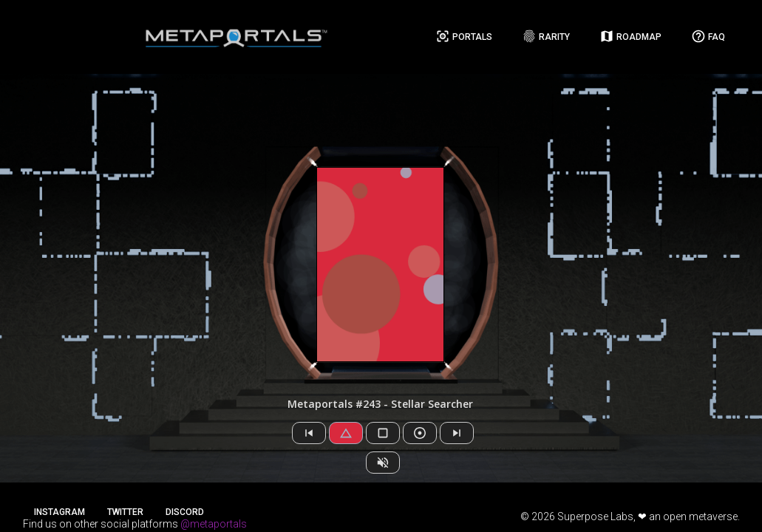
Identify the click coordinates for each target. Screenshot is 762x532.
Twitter (125, 512)
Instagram (59, 512)
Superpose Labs (595, 516)
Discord (185, 512)
